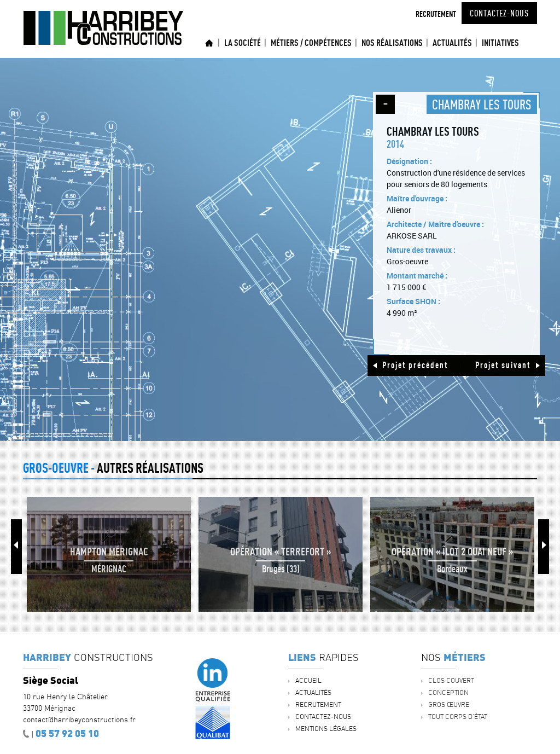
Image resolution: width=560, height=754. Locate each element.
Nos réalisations (392, 43)
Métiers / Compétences (311, 43)
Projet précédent (415, 365)
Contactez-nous (499, 13)
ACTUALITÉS (452, 43)
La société (243, 43)
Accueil (209, 43)
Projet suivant (503, 365)
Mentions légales (326, 729)
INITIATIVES (500, 43)
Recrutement (436, 14)
